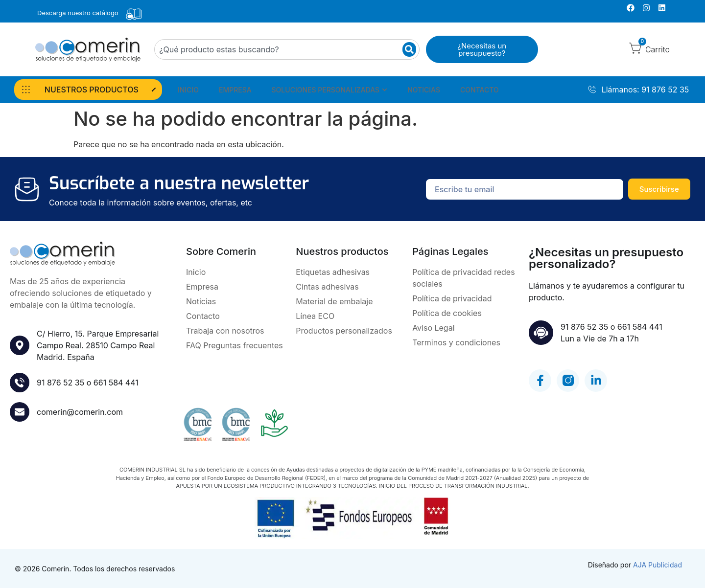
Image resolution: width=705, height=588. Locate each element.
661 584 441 (116, 383)
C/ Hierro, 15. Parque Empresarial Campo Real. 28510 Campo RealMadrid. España (98, 345)
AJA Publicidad (658, 565)
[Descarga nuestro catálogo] (134, 14)
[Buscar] (409, 49)
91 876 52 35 (60, 383)
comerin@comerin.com (80, 412)
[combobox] (287, 49)
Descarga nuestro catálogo (78, 13)
